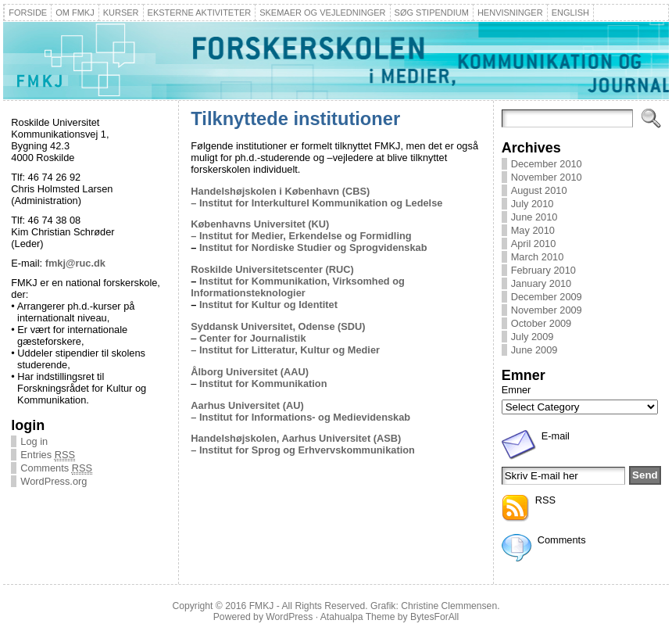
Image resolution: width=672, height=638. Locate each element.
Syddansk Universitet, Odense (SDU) (278, 326)
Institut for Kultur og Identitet (268, 305)
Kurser (121, 13)
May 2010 (533, 230)
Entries (48, 455)
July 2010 (533, 204)
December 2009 (547, 297)
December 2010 (547, 164)
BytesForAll (434, 617)
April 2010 (534, 244)
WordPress (289, 617)
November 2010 (547, 177)
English (570, 13)
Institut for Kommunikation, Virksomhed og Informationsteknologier (298, 287)
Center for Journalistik (253, 338)
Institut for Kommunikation (263, 384)
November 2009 (547, 310)
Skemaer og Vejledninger (322, 13)
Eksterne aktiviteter (200, 13)
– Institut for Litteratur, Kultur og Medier (285, 350)
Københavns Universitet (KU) (260, 224)
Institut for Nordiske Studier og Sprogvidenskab (313, 247)
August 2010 (539, 190)
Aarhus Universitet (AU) (247, 405)
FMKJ (262, 606)
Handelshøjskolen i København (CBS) (280, 191)
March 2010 (538, 257)
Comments (56, 468)
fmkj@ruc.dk (75, 263)
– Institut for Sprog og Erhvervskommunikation (303, 450)
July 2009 (533, 337)
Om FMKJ (75, 13)
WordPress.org (54, 481)
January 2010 (542, 283)
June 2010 (534, 217)
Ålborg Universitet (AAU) (250, 372)
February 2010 (543, 270)
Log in (34, 441)
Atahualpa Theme (358, 617)
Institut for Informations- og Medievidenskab (303, 417)
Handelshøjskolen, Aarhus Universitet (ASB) (296, 438)
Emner (517, 390)
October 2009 (542, 323)
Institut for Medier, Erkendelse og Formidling (306, 236)
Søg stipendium (432, 13)
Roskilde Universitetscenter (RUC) (272, 269)
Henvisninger (510, 13)
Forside (28, 13)
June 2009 (534, 350)
